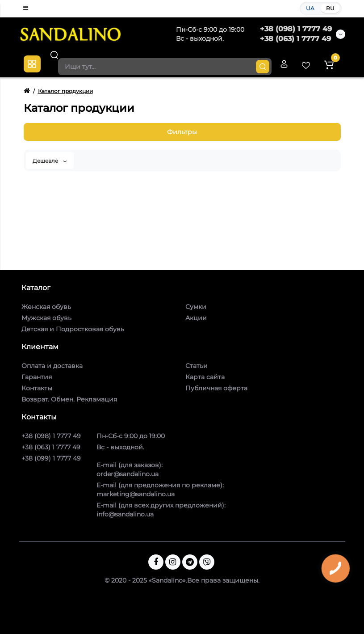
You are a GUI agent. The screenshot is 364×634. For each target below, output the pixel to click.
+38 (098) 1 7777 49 (296, 29)
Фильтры (182, 132)
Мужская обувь (46, 318)
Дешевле (50, 161)
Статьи (197, 366)
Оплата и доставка (52, 366)
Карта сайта (205, 377)
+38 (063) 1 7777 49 (295, 39)
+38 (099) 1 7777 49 (51, 458)
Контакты (37, 388)
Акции (196, 318)
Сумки (196, 307)
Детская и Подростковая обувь (73, 329)
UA (310, 8)
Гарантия (37, 377)
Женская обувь (46, 307)
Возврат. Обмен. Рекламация (69, 399)
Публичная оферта (216, 388)
